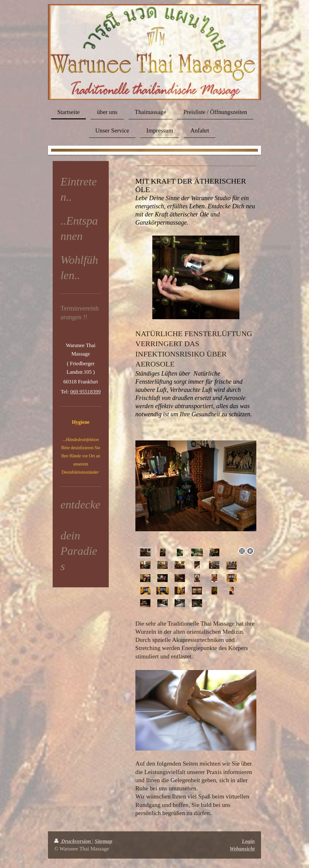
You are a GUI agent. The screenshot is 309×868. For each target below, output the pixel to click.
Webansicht (242, 849)
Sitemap (103, 841)
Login (248, 841)
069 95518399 (85, 392)
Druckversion (73, 841)
